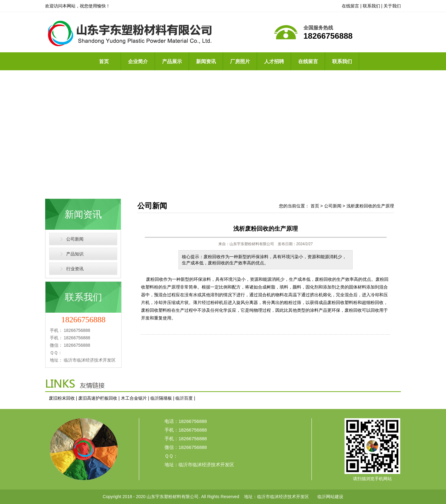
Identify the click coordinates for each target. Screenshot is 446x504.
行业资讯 (75, 269)
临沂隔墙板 (161, 398)
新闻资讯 (206, 61)
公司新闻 (75, 239)
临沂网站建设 (330, 497)
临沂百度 (184, 398)
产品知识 (75, 254)
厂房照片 (240, 61)
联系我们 (371, 6)
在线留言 (350, 6)
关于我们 (392, 6)
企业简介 (138, 61)
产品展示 (172, 61)
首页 (104, 61)
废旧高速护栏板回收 (98, 398)
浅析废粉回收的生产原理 (370, 206)
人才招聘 (274, 61)
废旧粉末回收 (62, 398)
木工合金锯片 (134, 398)
